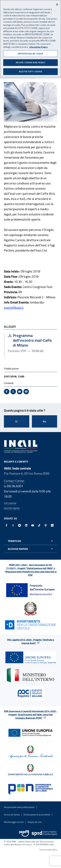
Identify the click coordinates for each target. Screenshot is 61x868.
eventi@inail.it (14, 307)
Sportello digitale (12, 508)
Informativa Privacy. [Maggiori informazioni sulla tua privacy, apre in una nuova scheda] (39, 46)
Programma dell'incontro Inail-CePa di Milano (31, 340)
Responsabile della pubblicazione (19, 807)
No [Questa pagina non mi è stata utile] (44, 421)
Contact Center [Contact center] (14, 481)
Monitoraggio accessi (14, 822)
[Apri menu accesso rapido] (30, 549)
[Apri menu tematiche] (30, 541)
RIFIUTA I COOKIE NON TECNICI (30, 61)
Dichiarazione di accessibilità (37, 815)
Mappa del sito (35, 822)
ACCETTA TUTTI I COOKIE (30, 70)
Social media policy (48, 850)
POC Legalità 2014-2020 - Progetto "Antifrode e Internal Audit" (31, 641)
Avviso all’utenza (12, 815)
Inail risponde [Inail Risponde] (10, 503)
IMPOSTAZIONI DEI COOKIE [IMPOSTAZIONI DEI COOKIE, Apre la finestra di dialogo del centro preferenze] (31, 52)
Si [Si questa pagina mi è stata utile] (17, 421)
